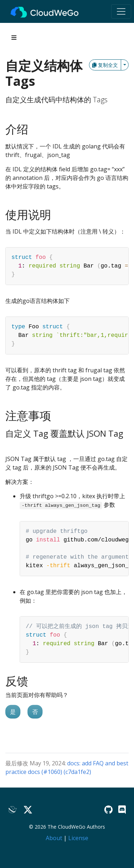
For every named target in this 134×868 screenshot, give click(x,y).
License (78, 838)
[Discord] (122, 810)
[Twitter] (28, 810)
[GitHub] (108, 810)
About (54, 838)
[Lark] (13, 810)
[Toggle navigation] (121, 11)
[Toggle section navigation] (14, 38)
